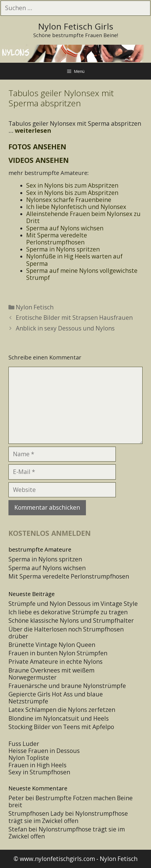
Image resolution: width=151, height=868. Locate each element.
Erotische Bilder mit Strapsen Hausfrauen (74, 318)
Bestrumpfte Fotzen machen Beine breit (71, 801)
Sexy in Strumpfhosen (39, 772)
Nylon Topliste (29, 758)
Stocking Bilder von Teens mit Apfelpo (61, 727)
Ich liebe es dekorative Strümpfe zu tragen (68, 612)
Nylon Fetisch (35, 307)
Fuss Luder (24, 744)
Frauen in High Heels (37, 765)
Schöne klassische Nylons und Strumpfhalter (71, 620)
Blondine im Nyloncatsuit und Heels (59, 718)
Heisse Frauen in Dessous (44, 751)
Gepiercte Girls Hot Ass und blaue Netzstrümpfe (56, 698)
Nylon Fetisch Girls (76, 26)
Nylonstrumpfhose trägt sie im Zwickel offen (68, 817)
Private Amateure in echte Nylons (55, 662)
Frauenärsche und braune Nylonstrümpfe (67, 686)
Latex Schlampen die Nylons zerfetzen (62, 710)
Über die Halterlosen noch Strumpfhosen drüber (66, 633)
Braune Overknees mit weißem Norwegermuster (51, 674)
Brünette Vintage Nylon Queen (52, 645)
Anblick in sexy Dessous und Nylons (65, 328)
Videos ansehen (39, 160)
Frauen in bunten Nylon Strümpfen (58, 653)
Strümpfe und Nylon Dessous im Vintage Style (73, 604)
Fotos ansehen (37, 147)
